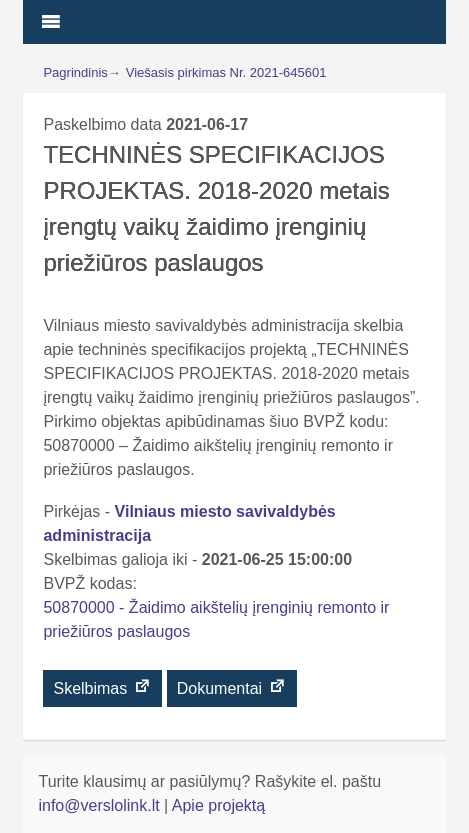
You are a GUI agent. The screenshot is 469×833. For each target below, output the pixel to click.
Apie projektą (218, 805)
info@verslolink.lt (101, 805)
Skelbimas (102, 687)
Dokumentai (232, 687)
